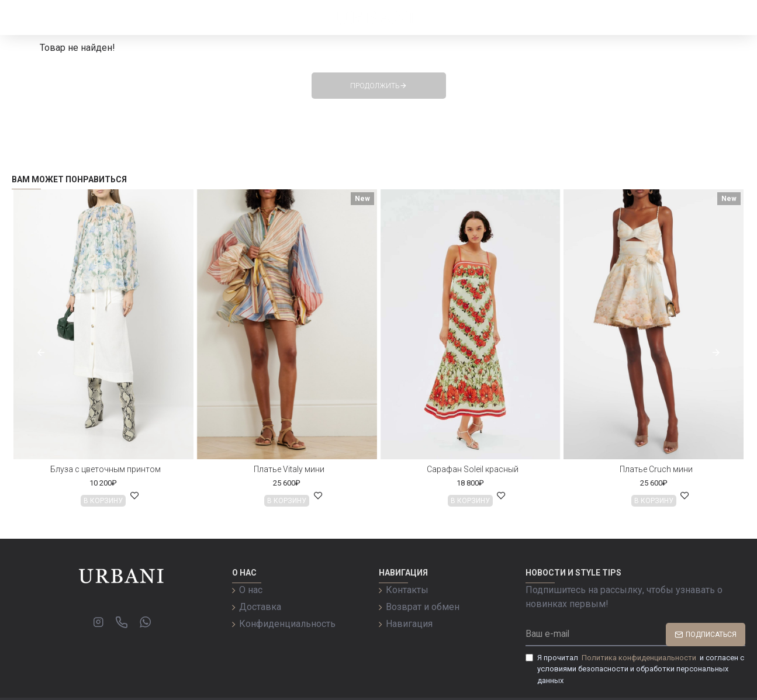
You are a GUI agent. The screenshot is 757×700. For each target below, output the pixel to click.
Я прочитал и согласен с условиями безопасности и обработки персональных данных (635, 668)
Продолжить (375, 86)
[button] (41, 352)
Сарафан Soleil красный (473, 469)
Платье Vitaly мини (289, 469)
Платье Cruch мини (656, 469)
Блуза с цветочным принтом (106, 469)
